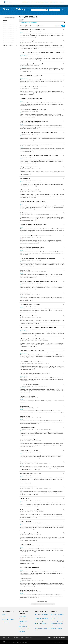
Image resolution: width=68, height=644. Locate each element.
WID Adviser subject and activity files (30, 190)
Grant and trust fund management (29, 462)
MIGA (23, 642)
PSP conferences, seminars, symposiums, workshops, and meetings (38, 328)
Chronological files (25, 270)
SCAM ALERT (49, 638)
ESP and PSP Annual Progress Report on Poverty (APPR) (35, 373)
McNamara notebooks (26, 213)
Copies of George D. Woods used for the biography (33, 87)
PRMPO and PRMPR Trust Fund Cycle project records (34, 121)
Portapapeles (64, 10)
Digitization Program (56, 626)
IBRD (15, 642)
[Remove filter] (23, 20)
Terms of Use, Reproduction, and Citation (42, 629)
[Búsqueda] (47, 10)
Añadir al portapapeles (64, 30)
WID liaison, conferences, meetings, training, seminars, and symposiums (39, 156)
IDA (18, 642)
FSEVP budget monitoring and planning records (33, 30)
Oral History (21, 624)
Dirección (35, 26)
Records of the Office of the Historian (10, 35)
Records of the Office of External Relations (10, 37)
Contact (5, 639)
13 (48, 604)
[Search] (39, 10)
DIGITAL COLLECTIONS (35, 2)
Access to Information (25, 637)
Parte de (5, 21)
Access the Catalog (12, 6)
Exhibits (4, 614)
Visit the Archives (39, 626)
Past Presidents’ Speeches (8, 619)
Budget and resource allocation (28, 316)
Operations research (26, 522)
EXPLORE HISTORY (26, 2)
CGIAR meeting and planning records (30, 305)
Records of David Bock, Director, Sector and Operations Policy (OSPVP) (39, 282)
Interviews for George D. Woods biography (31, 98)
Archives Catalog (22, 616)
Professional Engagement (57, 628)
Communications (25, 406)
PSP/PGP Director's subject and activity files (32, 350)
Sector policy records (26, 293)
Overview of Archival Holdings (41, 618)
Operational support (26, 544)
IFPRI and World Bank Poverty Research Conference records (36, 144)
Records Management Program (58, 621)
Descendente (41, 26)
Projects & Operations (24, 629)
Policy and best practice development (30, 556)
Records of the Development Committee (10, 39)
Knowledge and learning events (28, 487)
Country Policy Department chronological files (32, 247)
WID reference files (25, 179)
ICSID (26, 642)
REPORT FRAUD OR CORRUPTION (59, 638)
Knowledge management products (29, 533)
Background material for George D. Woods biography (34, 110)
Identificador (29, 26)
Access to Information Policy (57, 614)
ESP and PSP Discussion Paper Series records (32, 362)
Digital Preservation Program (57, 623)
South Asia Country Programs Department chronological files (36, 236)
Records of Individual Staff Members (10, 29)
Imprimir (57, 26)
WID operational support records (29, 167)
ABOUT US (61, 2)
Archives (10, 2)
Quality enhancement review (28, 428)
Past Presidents (6, 617)
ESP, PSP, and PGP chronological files (30, 385)
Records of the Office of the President (10, 27)
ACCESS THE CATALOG (45, 2)
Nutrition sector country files (28, 41)
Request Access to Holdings (41, 623)
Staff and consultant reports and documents (32, 510)
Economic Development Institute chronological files (34, 224)
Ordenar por (23, 26)
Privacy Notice (9, 637)
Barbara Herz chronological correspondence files (33, 201)
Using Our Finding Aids (40, 621)
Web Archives (22, 631)
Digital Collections (23, 619)
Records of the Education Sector (9, 43)
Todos (4, 23)
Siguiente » (52, 604)
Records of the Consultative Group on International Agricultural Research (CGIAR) (10, 41)
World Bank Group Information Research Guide (42, 615)
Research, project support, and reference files (32, 64)
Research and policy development (29, 439)
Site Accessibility (16, 637)
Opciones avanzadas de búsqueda (29, 23)
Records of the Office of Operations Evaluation (10, 31)
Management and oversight (27, 396)
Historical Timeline (7, 622)
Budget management (26, 579)
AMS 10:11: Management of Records (57, 618)
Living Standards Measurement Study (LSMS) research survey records (39, 133)
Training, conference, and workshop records (32, 75)
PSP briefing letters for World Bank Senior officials (33, 339)
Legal (4, 637)
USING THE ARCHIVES (54, 2)
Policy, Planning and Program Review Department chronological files (38, 259)
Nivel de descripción (8, 45)
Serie (4, 49)
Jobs (31, 637)
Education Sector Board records (29, 590)
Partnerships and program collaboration (31, 474)
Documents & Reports (24, 626)
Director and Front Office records (29, 451)
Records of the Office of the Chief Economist (10, 25)
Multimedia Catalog (23, 621)
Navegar (55, 10)
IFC (20, 642)
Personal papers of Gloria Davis (9, 33)
